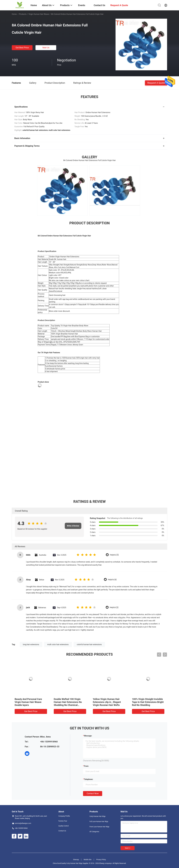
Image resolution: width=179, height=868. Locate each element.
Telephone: (89, 779)
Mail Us (46, 48)
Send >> (128, 848)
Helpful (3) (114, 555)
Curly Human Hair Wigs (97, 816)
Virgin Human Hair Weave (39, 14)
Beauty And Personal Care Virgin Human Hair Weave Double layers (28, 702)
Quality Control (64, 826)
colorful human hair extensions (89, 644)
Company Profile (64, 816)
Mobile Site (88, 860)
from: (86, 766)
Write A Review (73, 526)
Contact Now (93, 793)
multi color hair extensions (58, 644)
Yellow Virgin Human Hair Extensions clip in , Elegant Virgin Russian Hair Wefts (107, 702)
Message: (88, 736)
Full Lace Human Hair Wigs (99, 822)
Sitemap (76, 860)
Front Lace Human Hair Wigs (99, 827)
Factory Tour (63, 821)
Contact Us (62, 831)
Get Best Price (22, 48)
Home (14, 14)
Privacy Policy (101, 860)
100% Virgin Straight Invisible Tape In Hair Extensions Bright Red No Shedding (148, 702)
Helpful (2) (114, 607)
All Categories (94, 832)
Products (23, 14)
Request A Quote (156, 83)
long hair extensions (31, 644)
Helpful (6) (112, 580)
